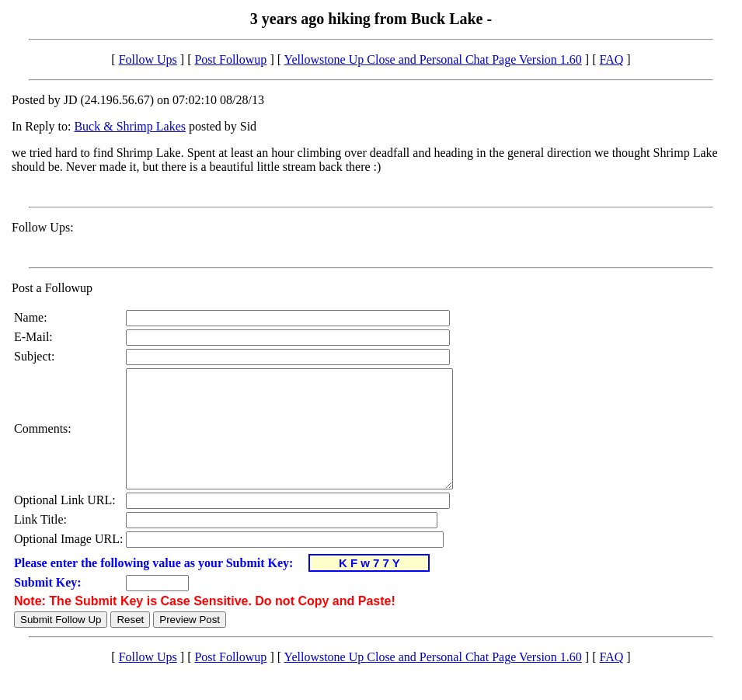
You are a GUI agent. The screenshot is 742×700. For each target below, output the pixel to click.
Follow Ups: (43, 227)
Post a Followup (52, 288)
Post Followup (230, 59)
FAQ (611, 59)
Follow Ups (148, 59)
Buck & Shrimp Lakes (130, 126)
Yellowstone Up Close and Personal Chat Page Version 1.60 (432, 59)
